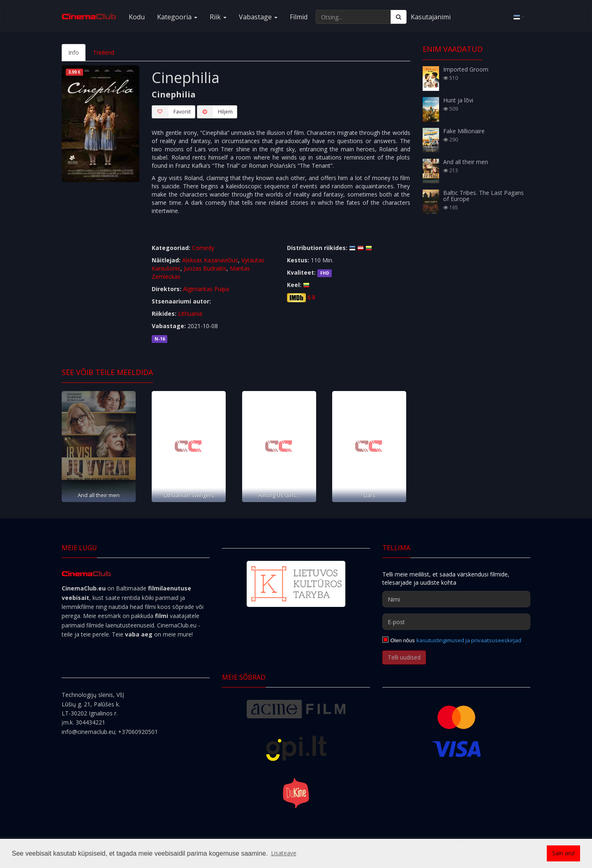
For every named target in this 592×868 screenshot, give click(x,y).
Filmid (299, 17)
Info (74, 52)
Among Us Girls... (279, 495)
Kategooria (177, 17)
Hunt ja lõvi (458, 100)
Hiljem (215, 112)
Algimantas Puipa (206, 289)
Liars (369, 495)
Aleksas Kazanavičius (210, 260)
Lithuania (190, 314)
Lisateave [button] (284, 853)
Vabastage (258, 17)
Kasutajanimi (431, 17)
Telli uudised (404, 657)
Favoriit (171, 112)
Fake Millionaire (464, 131)
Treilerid (104, 52)
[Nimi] (456, 599)
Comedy (203, 248)
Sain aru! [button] (563, 853)
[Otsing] (399, 17)
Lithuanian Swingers (189, 495)
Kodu (137, 17)
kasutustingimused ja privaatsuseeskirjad (469, 640)
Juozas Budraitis (205, 268)
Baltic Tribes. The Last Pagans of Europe (483, 196)
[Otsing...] (353, 17)
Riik (218, 17)
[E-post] (456, 622)
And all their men (99, 495)
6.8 (311, 297)
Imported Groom (466, 69)
